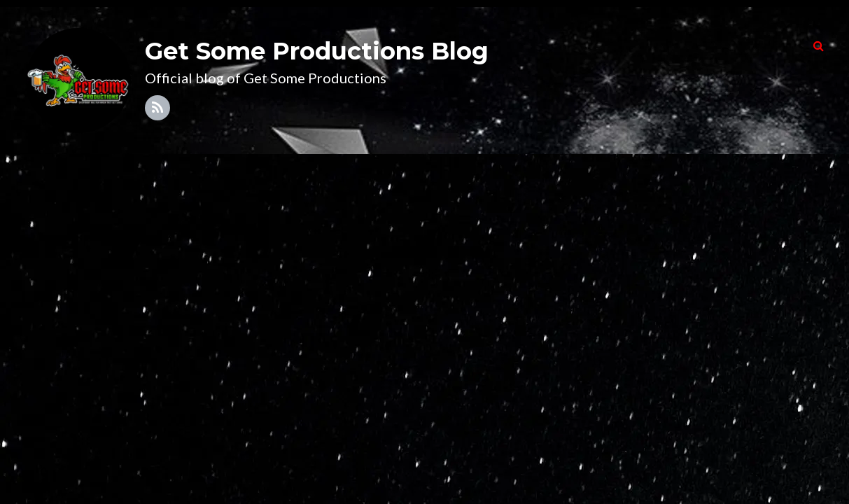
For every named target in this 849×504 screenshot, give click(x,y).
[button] (819, 45)
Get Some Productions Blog (317, 51)
